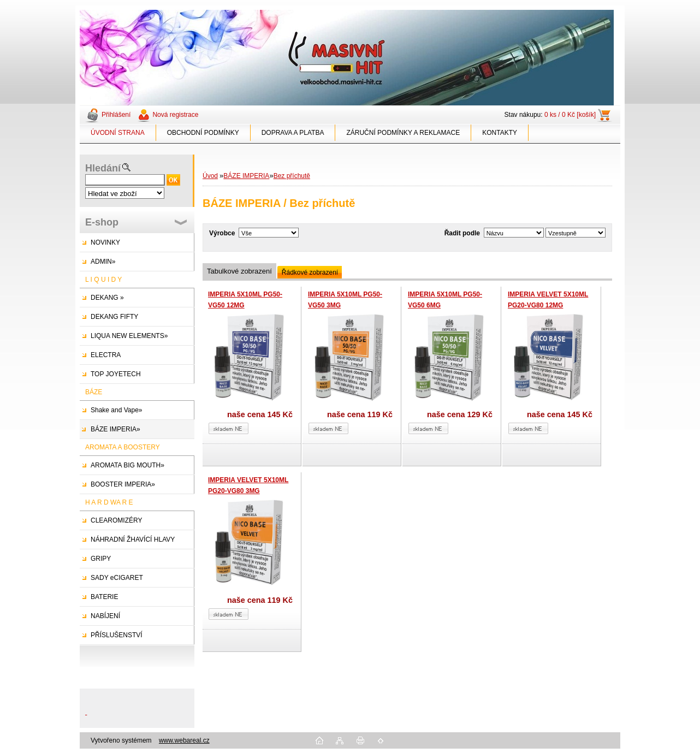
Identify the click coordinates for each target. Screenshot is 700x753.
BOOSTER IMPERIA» (123, 484)
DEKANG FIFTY (114, 317)
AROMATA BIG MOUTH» (127, 465)
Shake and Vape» (117, 410)
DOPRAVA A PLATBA (293, 133)
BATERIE (104, 597)
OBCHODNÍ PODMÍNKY (203, 133)
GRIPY (101, 559)
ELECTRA (106, 355)
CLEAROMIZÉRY (116, 520)
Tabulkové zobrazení (239, 271)
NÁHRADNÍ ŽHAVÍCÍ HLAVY (133, 539)
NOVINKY (105, 242)
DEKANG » (107, 298)
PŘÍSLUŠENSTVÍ (117, 635)
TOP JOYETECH (116, 374)
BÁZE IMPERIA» (115, 429)
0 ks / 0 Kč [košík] (570, 115)
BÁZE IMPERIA (246, 176)
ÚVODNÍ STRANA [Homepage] (118, 133)
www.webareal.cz (184, 740)
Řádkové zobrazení (310, 272)
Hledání (103, 168)
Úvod (210, 176)
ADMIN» (103, 262)
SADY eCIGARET (117, 578)
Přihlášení (116, 115)
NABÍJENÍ (105, 616)
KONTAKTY (500, 133)
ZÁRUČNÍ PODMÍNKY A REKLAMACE (403, 133)
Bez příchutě (292, 176)
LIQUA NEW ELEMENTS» (129, 336)
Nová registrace (175, 115)
